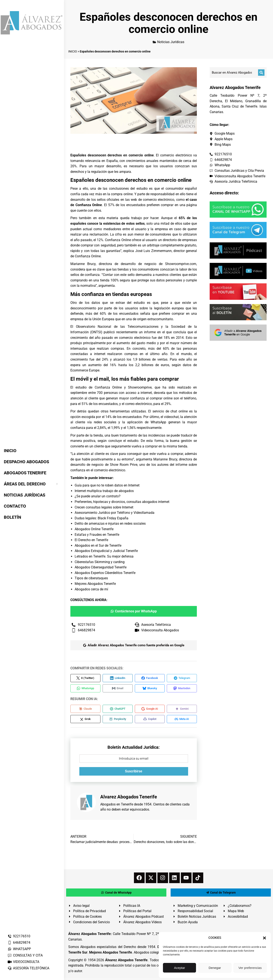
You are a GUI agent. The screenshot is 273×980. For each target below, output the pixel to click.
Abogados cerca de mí (91, 589)
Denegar (215, 968)
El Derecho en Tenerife (91, 540)
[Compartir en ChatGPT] (118, 710)
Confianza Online (118, 240)
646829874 (19, 943)
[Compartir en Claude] (85, 710)
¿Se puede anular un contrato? (98, 496)
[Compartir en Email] (118, 689)
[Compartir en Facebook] (150, 678)
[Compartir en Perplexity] (118, 721)
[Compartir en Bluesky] (150, 689)
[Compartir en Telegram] (182, 678)
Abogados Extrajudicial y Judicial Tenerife (106, 551)
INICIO (73, 51)
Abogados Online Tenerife (94, 529)
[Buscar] (261, 73)
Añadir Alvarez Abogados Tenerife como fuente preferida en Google (134, 645)
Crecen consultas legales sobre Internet (104, 507)
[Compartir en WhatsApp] (85, 689)
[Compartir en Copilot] (150, 721)
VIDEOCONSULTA (23, 962)
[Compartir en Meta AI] (182, 721)
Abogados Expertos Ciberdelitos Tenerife (105, 573)
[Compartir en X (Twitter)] (85, 678)
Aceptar (180, 968)
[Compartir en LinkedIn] (118, 678)
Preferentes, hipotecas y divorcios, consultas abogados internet (122, 502)
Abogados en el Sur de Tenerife (98, 545)
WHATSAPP (19, 949)
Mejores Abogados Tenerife (95, 584)
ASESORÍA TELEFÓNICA (28, 968)
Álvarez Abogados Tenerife (126, 962)
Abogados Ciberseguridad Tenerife (101, 567)
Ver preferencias (250, 968)
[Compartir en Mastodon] (182, 689)
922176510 (19, 936)
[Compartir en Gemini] (182, 710)
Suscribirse (134, 773)
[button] (264, 938)
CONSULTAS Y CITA (25, 955)
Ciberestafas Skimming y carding (100, 562)
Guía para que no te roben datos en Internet (107, 485)
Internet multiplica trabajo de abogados (104, 491)
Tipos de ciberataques (91, 578)
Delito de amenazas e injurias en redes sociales (110, 523)
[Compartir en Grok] (85, 721)
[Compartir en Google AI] (150, 710)
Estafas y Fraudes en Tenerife (97, 535)
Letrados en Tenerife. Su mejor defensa (104, 556)
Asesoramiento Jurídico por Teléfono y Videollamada (115, 513)
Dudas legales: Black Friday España (102, 518)
